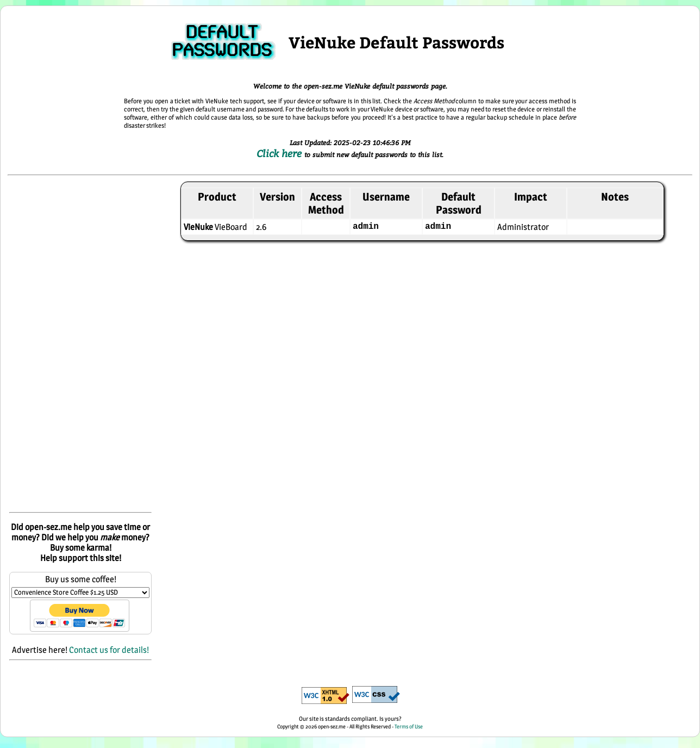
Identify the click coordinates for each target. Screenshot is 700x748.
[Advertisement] (80, 345)
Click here (280, 153)
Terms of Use (409, 726)
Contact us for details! (109, 650)
